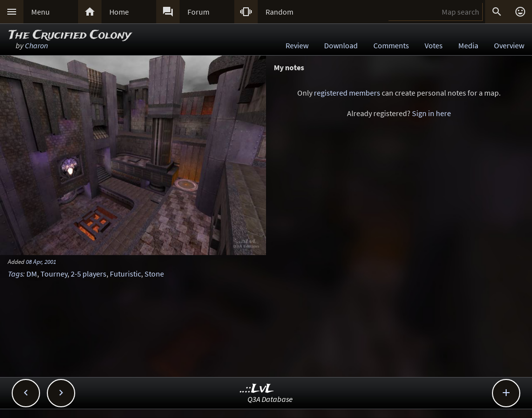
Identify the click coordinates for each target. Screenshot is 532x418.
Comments (391, 45)
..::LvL (257, 389)
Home (119, 12)
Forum (198, 12)
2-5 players (89, 274)
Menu (41, 12)
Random (279, 12)
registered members (347, 93)
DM (32, 274)
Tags (15, 274)
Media (468, 45)
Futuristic (125, 274)
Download (341, 45)
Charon (36, 45)
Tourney (54, 274)
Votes (434, 45)
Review (297, 45)
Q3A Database (270, 399)
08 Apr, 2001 (41, 261)
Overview (509, 45)
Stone (154, 274)
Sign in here (431, 113)
